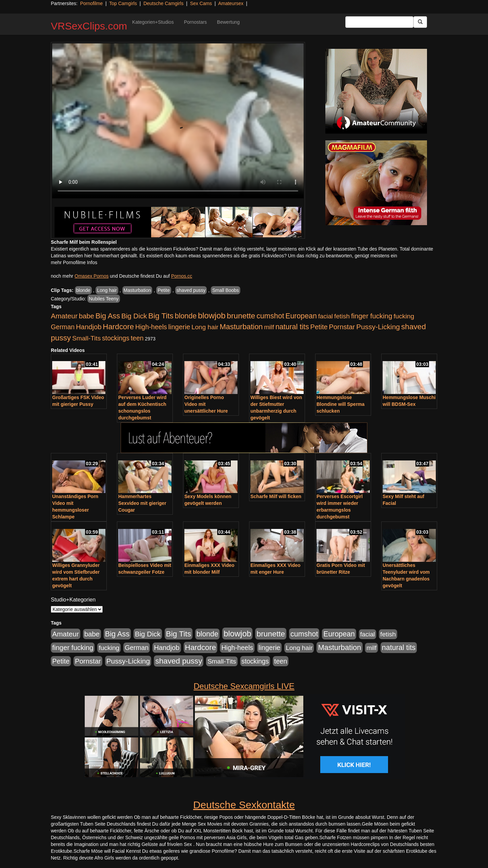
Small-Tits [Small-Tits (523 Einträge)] (86, 338)
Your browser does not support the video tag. (178, 121)
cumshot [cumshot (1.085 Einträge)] (270, 316)
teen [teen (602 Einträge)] (137, 338)
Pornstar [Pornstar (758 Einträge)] (342, 327)
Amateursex (231, 3)
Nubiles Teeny (104, 299)
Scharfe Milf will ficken (276, 496)
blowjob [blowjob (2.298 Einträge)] (212, 315)
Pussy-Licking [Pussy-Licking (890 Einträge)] (378, 327)
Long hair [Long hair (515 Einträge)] (205, 327)
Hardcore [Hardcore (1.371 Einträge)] (118, 327)
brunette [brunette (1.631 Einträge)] (241, 316)
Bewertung (228, 22)
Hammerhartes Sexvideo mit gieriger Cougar (142, 503)
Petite (164, 290)
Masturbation (137, 290)
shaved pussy (191, 290)
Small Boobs (226, 290)
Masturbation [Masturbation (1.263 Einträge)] (241, 327)
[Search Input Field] (379, 22)
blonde (83, 290)
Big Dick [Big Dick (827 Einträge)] (134, 316)
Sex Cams (201, 3)
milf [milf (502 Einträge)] (269, 327)
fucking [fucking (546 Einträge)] (404, 316)
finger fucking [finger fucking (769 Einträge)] (372, 316)
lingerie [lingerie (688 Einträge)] (179, 327)
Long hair (107, 290)
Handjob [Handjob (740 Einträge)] (89, 327)
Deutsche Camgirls (163, 3)
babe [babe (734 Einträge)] (87, 316)
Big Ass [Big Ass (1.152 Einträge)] (108, 316)
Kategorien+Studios (153, 22)
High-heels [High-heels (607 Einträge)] (151, 327)
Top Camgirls (123, 3)
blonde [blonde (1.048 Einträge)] (186, 316)
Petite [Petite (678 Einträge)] (319, 327)
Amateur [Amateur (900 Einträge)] (64, 316)
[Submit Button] (420, 22)
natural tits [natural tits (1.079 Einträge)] (292, 327)
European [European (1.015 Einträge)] (301, 316)
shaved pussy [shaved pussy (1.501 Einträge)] (179, 661)
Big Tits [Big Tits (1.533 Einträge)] (161, 316)
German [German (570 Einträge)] (63, 327)
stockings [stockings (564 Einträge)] (116, 338)
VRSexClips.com (89, 26)
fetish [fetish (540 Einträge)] (342, 316)
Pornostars (196, 22)
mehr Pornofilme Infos (74, 262)
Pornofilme (91, 3)
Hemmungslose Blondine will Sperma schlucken (341, 404)
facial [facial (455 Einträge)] (326, 316)
